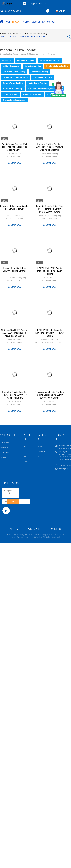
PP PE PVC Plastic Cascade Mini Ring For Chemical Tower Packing (50, 333)
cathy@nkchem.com (37, 4)
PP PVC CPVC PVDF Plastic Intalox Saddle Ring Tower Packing (49, 271)
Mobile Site (57, 529)
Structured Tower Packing (14, 72)
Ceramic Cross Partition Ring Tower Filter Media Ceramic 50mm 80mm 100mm (50, 209)
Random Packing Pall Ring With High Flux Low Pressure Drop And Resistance (49, 147)
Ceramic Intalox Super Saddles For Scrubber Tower (15, 207)
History (27, 451)
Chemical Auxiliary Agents (14, 100)
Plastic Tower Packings (13, 89)
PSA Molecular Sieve (26, 60)
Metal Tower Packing (38, 83)
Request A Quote (39, 36)
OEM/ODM (41, 451)
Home (5, 22)
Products (17, 22)
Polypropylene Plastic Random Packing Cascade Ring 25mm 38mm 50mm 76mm (49, 395)
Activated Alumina (33, 66)
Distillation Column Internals (15, 77)
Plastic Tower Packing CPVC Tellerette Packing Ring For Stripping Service (15, 147)
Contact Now (15, 163)
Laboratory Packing (39, 72)
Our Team (28, 461)
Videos (27, 22)
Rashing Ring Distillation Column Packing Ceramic (15, 269)
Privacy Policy (35, 529)
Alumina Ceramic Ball (43, 77)
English (62, 11)
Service (27, 456)
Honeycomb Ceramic (32, 94)
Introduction (29, 446)
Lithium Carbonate (11, 66)
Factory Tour (49, 22)
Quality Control (8, 36)
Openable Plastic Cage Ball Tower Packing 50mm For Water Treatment (15, 395)
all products (7, 60)
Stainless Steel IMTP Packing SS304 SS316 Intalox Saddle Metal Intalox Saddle (15, 333)
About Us (36, 22)
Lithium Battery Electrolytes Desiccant (45, 89)
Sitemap (14, 529)
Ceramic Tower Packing (13, 83)
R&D (38, 456)
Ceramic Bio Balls (10, 94)
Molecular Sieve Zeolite (50, 60)
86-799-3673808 (13, 11)
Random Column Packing (57, 66)
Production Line (44, 446)
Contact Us (23, 36)
